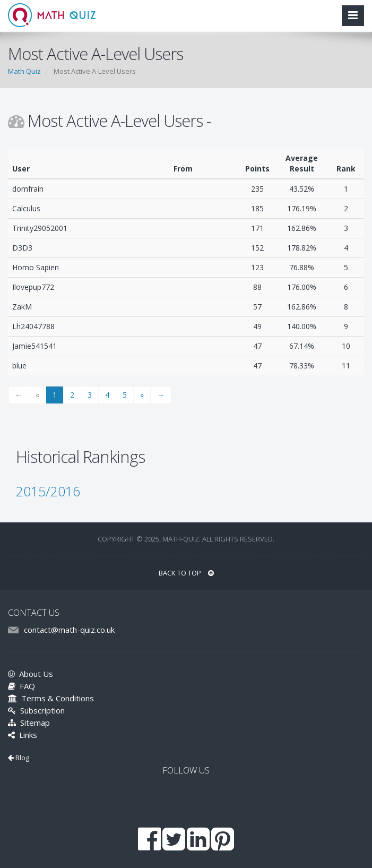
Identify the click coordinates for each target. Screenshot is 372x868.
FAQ (21, 686)
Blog (19, 758)
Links (23, 735)
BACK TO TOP (186, 573)
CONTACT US (34, 613)
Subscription (36, 710)
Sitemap (29, 723)
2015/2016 (48, 491)
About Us (31, 674)
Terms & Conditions (51, 698)
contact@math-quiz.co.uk (69, 630)
